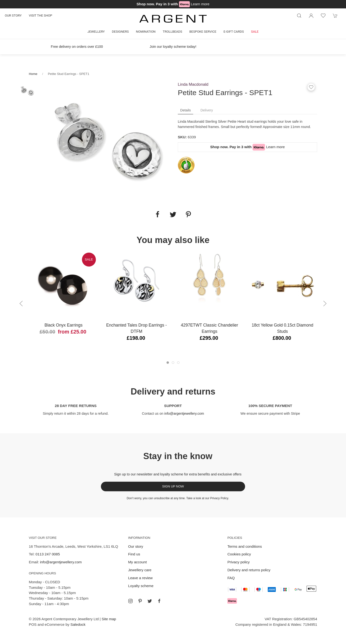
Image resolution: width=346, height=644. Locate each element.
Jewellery (96, 32)
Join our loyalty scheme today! (173, 47)
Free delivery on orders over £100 (77, 47)
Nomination (146, 32)
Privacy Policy (219, 498)
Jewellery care (140, 570)
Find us (134, 554)
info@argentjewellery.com (184, 413)
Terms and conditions (245, 546)
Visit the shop (40, 15)
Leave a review (140, 578)
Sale (255, 32)
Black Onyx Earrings (63, 325)
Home (33, 74)
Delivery (207, 110)
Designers (120, 32)
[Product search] (299, 16)
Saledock (78, 624)
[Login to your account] (311, 16)
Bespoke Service (203, 32)
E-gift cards (234, 32)
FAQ (231, 578)
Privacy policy (238, 562)
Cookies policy (239, 554)
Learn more (200, 4)
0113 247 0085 (48, 554)
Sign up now (173, 486)
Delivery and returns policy (249, 570)
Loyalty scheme (141, 586)
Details (185, 110)
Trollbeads (172, 32)
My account (137, 562)
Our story (13, 15)
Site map (109, 619)
